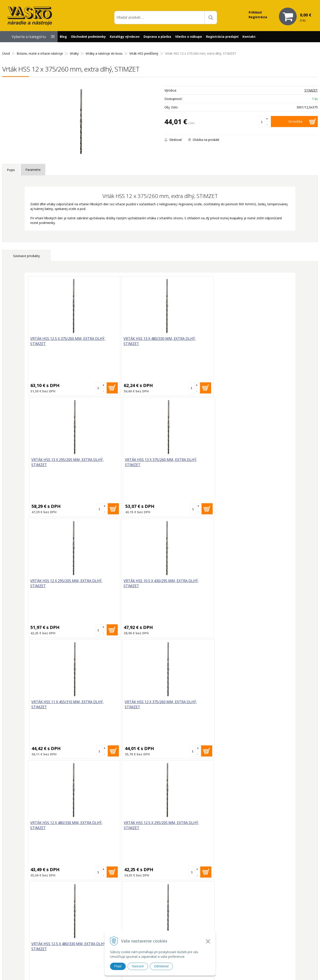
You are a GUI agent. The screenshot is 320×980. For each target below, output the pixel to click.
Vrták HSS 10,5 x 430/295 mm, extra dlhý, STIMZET (123, 462)
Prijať (118, 966)
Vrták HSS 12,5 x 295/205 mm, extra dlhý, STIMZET (123, 584)
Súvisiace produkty (26, 256)
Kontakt (249, 37)
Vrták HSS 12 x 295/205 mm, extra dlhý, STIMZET (55, 462)
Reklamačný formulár (218, 919)
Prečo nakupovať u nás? (220, 914)
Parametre (33, 170)
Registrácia (258, 17)
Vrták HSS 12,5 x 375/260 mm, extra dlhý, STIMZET (57, 341)
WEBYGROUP (235, 971)
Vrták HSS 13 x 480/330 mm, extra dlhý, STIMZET (121, 341)
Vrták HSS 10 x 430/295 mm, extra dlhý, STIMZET (254, 584)
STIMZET (311, 90)
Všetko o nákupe (189, 37)
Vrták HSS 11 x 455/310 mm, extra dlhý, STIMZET (188, 462)
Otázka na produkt (204, 140)
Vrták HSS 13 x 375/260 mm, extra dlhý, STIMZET (254, 341)
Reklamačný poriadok (218, 936)
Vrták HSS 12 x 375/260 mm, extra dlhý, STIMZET (254, 462)
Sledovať (173, 140)
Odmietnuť (161, 966)
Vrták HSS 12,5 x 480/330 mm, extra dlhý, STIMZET (189, 584)
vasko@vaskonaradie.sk (156, 918)
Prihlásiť (255, 12)
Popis (11, 170)
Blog (63, 37)
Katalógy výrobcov (125, 37)
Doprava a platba (157, 37)
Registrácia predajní (222, 37)
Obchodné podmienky (88, 37)
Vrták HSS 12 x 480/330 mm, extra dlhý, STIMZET (55, 584)
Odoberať (203, 865)
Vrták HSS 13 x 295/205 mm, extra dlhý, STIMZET (188, 341)
